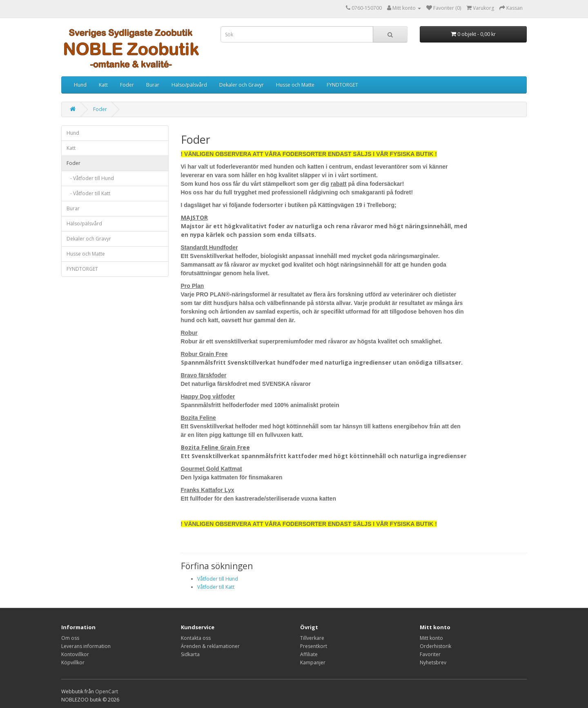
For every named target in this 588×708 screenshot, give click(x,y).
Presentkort (314, 646)
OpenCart (107, 691)
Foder (127, 85)
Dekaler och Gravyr (242, 85)
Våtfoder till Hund (218, 579)
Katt (103, 85)
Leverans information (86, 646)
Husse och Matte (295, 85)
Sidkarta (190, 654)
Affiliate (309, 654)
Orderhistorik (435, 646)
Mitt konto (431, 638)
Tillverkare (312, 638)
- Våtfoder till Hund (90, 178)
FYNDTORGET (342, 85)
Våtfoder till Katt (216, 587)
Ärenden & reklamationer (210, 646)
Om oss (70, 638)
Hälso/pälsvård (189, 85)
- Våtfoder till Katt (88, 193)
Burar (153, 85)
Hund (80, 85)
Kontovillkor (75, 654)
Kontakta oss (196, 638)
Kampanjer (313, 662)
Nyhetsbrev (433, 662)
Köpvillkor (73, 662)
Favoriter (430, 654)
